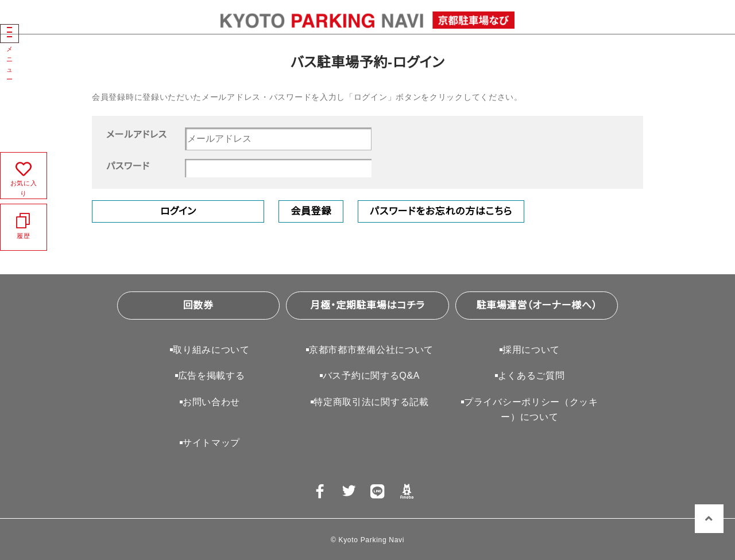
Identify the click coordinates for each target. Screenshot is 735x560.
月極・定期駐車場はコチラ (367, 306)
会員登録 (311, 211)
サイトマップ (211, 443)
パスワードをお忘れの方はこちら (441, 211)
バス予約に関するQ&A (372, 376)
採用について (531, 350)
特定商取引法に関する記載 (371, 402)
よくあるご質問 (531, 376)
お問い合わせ (211, 402)
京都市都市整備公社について (371, 350)
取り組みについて (211, 350)
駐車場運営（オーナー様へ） (537, 306)
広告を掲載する (212, 376)
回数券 (198, 306)
